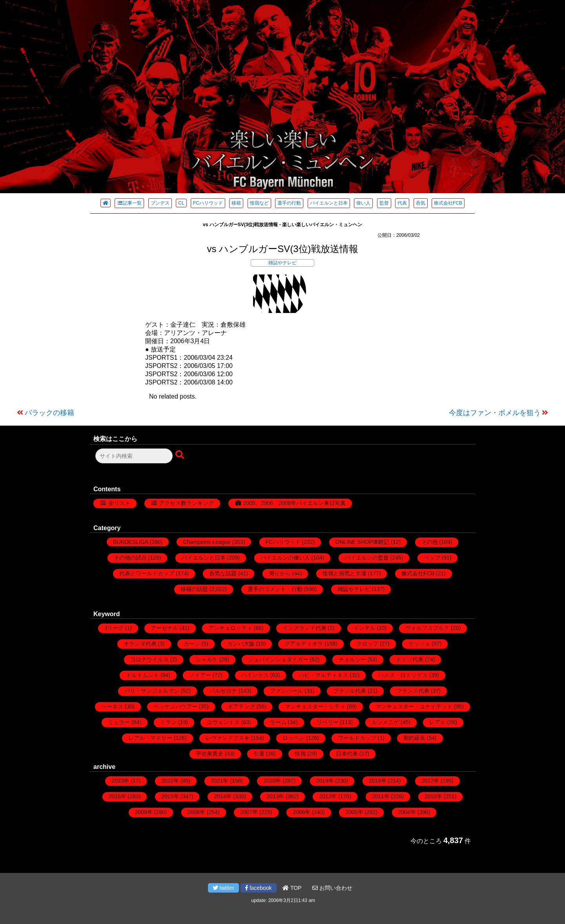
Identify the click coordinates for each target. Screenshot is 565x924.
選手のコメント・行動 (275, 589)
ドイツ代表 (410, 659)
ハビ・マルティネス (323, 675)
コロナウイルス (149, 659)
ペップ (432, 558)
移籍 (236, 203)
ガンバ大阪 (241, 644)
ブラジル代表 (350, 691)
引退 (259, 754)
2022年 (170, 781)
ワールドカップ (357, 738)
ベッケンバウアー (175, 706)
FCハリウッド (208, 203)
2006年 (302, 812)
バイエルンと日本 (329, 203)
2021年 (220, 781)
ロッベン (293, 738)
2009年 (144, 812)
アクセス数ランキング (186, 503)
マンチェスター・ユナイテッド (414, 706)
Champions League (207, 542)
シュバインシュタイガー (278, 659)
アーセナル (164, 628)
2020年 (272, 781)
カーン (192, 644)
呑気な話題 (223, 573)
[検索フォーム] (134, 456)
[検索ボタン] (180, 455)
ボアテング (241, 706)
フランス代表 (413, 691)
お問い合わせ (332, 888)
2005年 (354, 812)
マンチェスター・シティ (315, 706)
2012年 (328, 796)
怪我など (259, 203)
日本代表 (347, 754)
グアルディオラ (304, 644)
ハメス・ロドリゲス (403, 675)
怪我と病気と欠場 (344, 573)
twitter (223, 888)
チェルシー (352, 659)
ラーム (278, 722)
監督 (384, 203)
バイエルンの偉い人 (285, 558)
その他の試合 (130, 558)
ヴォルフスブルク (427, 628)
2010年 (433, 796)
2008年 (196, 812)
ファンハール (286, 691)
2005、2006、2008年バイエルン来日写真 (294, 503)
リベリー (328, 722)
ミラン (168, 722)
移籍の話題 (194, 589)
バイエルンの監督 (367, 558)
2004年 (407, 812)
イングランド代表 (304, 628)
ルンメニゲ (385, 722)
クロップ (367, 644)
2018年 (378, 781)
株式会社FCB (448, 203)
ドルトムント (142, 675)
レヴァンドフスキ (228, 738)
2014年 (223, 796)
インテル (365, 628)
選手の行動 (289, 203)
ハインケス (255, 675)
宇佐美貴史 (210, 754)
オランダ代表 (140, 644)
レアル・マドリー (150, 738)
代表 (402, 203)
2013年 (275, 796)
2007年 (249, 812)
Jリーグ (114, 628)
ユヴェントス (223, 722)
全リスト (119, 503)
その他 (430, 542)
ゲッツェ (419, 644)
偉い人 (363, 203)
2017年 (430, 781)
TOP (292, 888)
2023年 (120, 781)
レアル (437, 722)
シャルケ (207, 659)
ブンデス (160, 203)
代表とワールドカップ (147, 573)
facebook (259, 888)
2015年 (170, 796)
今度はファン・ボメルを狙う (495, 413)
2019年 (325, 781)
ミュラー (119, 722)
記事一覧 (129, 203)
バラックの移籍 (49, 413)
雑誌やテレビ (282, 263)
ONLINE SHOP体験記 (363, 542)
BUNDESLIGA (130, 542)
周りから (280, 573)
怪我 (300, 754)
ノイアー (200, 675)
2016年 (118, 796)
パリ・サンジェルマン (152, 691)
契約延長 (414, 738)
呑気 (421, 203)
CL (181, 203)
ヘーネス (112, 706)
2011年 (381, 796)
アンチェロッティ (230, 628)
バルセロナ (223, 691)
